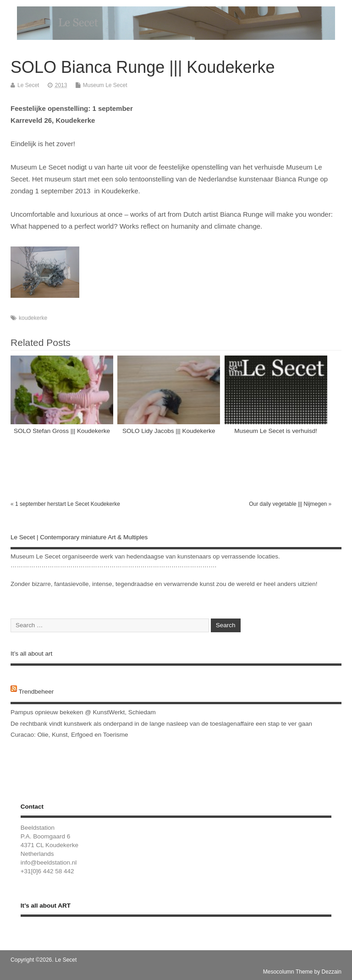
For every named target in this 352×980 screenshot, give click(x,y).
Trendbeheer (36, 692)
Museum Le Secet (105, 85)
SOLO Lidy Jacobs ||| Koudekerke (169, 431)
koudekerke (33, 318)
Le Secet (28, 85)
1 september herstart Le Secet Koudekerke (68, 504)
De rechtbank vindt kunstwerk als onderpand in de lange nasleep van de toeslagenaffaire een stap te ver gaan (161, 724)
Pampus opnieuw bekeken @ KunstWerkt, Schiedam (83, 712)
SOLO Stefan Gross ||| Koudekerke (62, 431)
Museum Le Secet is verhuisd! (276, 431)
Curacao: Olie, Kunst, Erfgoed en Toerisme (69, 735)
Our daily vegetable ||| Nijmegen (288, 504)
